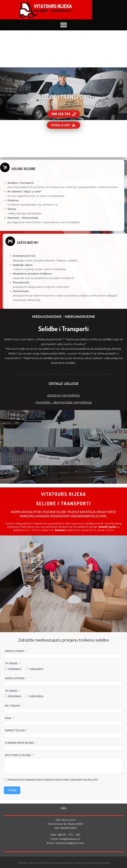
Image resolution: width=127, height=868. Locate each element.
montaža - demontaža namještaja (64, 402)
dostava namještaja (63, 395)
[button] (64, 25)
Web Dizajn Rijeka (98, 863)
